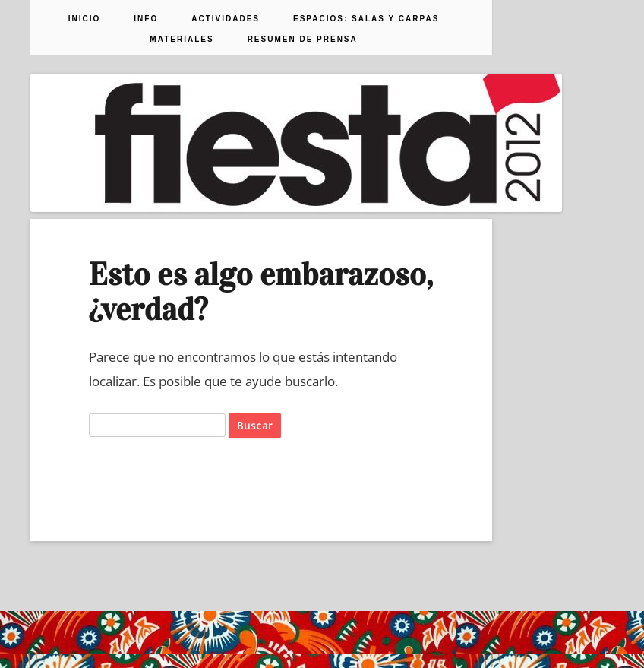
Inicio (85, 19)
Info (146, 19)
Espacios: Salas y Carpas (366, 19)
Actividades (226, 19)
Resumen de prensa (303, 40)
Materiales (182, 40)
